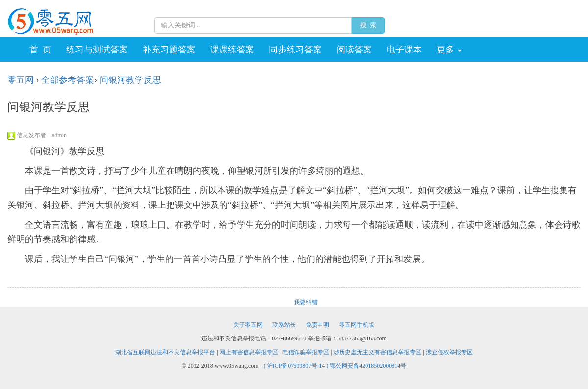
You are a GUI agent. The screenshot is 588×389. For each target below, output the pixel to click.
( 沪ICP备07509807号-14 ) (297, 366)
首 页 (40, 50)
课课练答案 (232, 50)
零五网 (21, 80)
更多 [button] (449, 50)
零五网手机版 (357, 325)
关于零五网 (248, 325)
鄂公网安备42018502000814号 (368, 366)
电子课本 (404, 50)
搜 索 (368, 25)
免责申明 (318, 325)
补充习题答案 (169, 50)
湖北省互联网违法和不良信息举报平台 (165, 352)
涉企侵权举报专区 (449, 352)
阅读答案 (354, 50)
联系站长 (284, 325)
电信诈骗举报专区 (306, 352)
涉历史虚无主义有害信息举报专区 (377, 352)
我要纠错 (306, 302)
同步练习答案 (295, 50)
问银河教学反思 (130, 80)
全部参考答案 (68, 80)
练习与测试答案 (97, 50)
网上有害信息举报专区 (249, 352)
